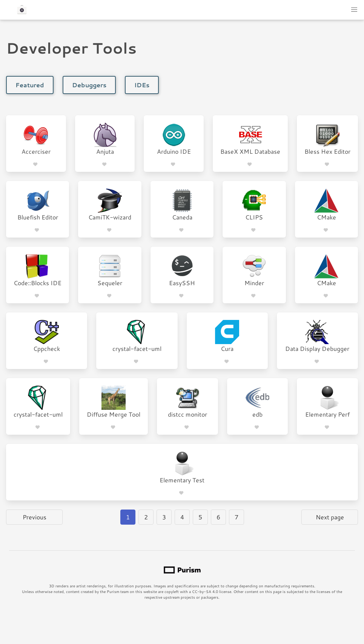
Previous (35, 517)
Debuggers (89, 85)
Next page (330, 517)
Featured (30, 85)
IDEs (142, 85)
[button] (354, 10)
